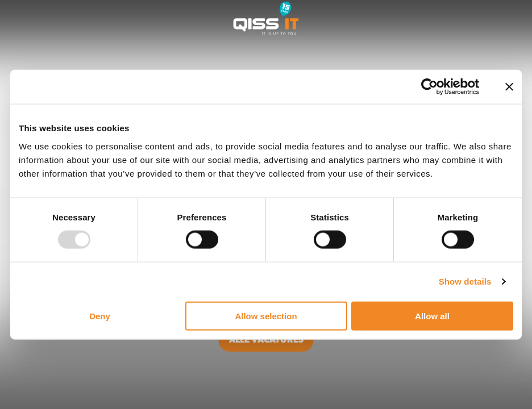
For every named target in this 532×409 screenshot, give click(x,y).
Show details (465, 281)
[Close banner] (509, 87)
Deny (100, 316)
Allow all (432, 316)
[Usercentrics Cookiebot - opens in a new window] (429, 87)
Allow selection (266, 316)
